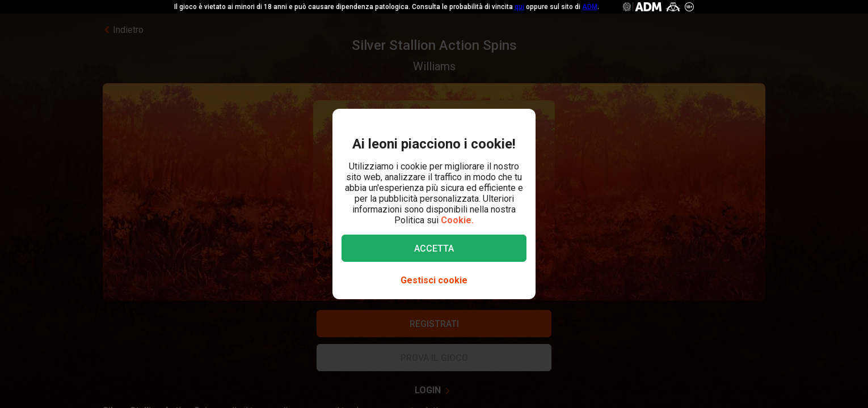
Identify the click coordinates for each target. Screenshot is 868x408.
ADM (590, 7)
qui (519, 7)
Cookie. (457, 220)
